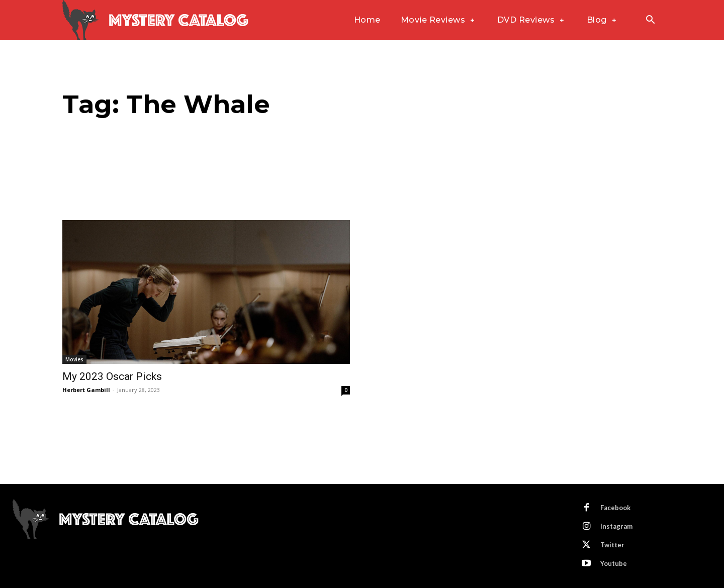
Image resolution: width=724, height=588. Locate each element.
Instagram (616, 526)
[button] (650, 21)
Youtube (614, 563)
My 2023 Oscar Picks (112, 376)
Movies (74, 359)
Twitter (612, 545)
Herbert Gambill (86, 390)
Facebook (615, 508)
